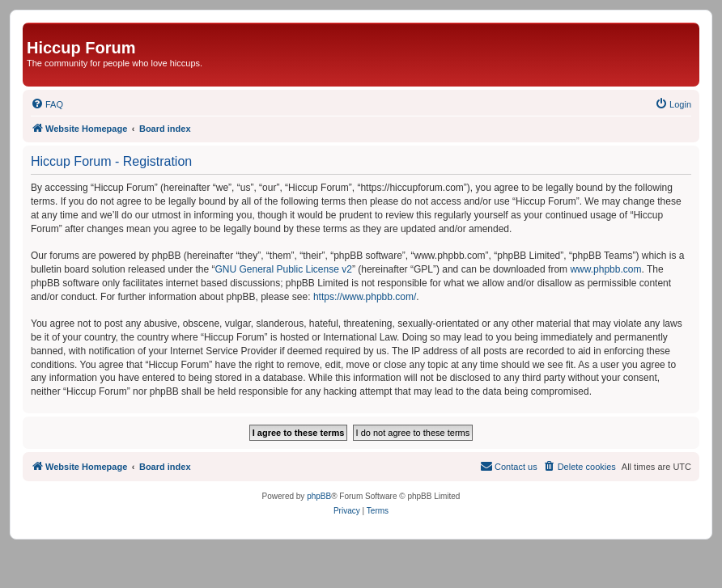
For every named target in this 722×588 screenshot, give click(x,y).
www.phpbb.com (605, 269)
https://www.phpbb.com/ (365, 297)
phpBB (319, 496)
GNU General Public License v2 (283, 269)
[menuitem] (47, 104)
